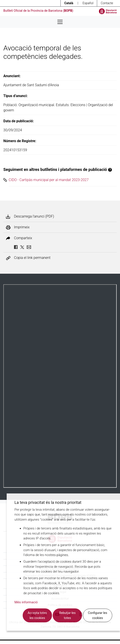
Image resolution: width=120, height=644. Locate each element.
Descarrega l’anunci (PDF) (34, 216)
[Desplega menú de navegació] (60, 22)
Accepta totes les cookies (37, 615)
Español (88, 3)
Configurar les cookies (98, 615)
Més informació (26, 602)
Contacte (107, 3)
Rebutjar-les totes (67, 615)
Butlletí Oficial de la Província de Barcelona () (38, 11)
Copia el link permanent (32, 258)
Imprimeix (22, 227)
